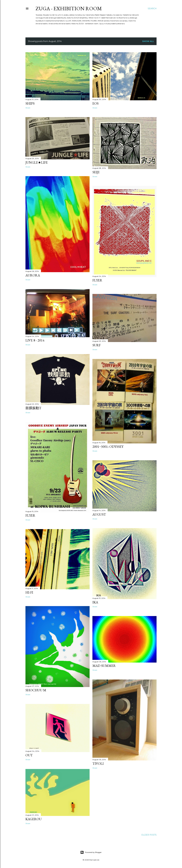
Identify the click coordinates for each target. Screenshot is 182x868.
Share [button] (28, 108)
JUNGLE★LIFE (37, 162)
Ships (30, 103)
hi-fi (29, 592)
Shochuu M (36, 690)
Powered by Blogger (91, 852)
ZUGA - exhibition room (69, 8)
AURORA (33, 275)
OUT (29, 755)
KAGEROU (33, 819)
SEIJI (96, 172)
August (99, 514)
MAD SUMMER (104, 666)
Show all (148, 41)
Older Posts (149, 835)
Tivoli (98, 764)
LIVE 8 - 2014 (35, 340)
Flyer (97, 280)
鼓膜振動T (33, 408)
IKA (95, 602)
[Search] (152, 9)
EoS (95, 103)
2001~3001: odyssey (108, 447)
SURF (97, 345)
